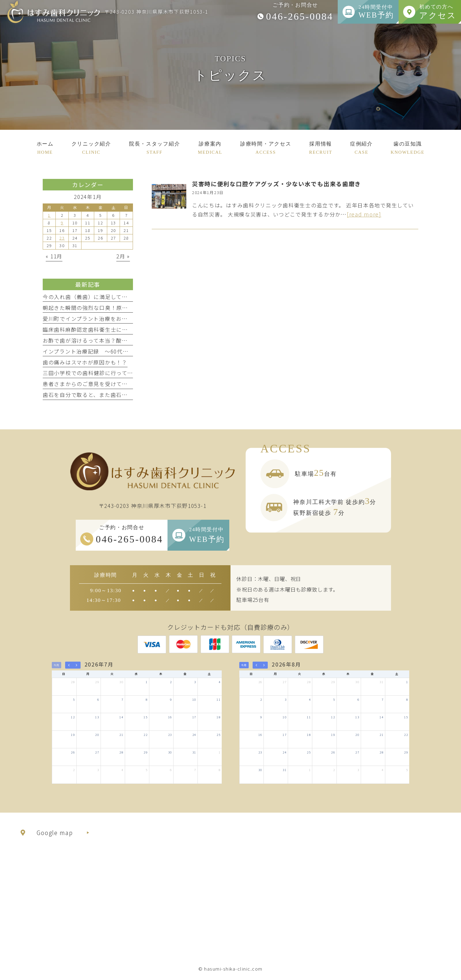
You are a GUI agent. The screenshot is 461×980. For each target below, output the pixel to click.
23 (170, 735)
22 (146, 735)
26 (73, 752)
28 (73, 682)
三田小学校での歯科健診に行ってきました (96, 373)
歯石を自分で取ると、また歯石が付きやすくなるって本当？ (119, 395)
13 (97, 717)
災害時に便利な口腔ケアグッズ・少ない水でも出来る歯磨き (277, 184)
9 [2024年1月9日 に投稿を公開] (62, 223)
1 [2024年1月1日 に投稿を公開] (49, 215)
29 (97, 682)
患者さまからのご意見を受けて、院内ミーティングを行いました (125, 384)
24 (194, 735)
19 (73, 735)
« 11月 (54, 256)
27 (97, 752)
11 (219, 700)
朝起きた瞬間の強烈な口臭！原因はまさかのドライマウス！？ (122, 308)
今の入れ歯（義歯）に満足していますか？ (96, 297)
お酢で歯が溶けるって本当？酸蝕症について (99, 340)
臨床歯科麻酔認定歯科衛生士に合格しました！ (102, 329)
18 (219, 717)
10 (194, 700)
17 (194, 717)
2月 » (123, 256)
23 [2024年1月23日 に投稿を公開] (62, 238)
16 (170, 717)
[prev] (69, 665)
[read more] (364, 214)
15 (146, 717)
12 (73, 717)
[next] (77, 665)
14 (121, 717)
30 (121, 682)
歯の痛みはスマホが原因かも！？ (85, 362)
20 (97, 735)
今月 (56, 665)
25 (219, 735)
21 (121, 735)
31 (194, 752)
